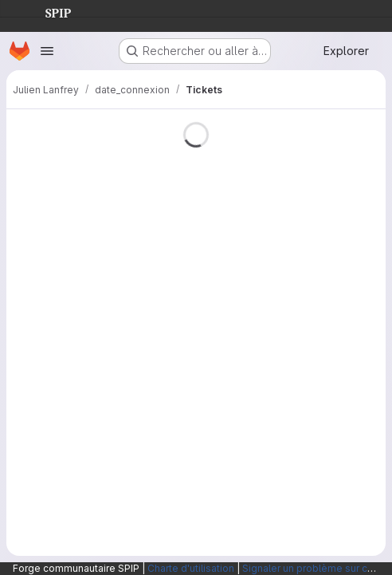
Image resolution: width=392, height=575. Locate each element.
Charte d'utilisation (191, 568)
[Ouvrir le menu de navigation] (47, 51)
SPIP (45, 11)
